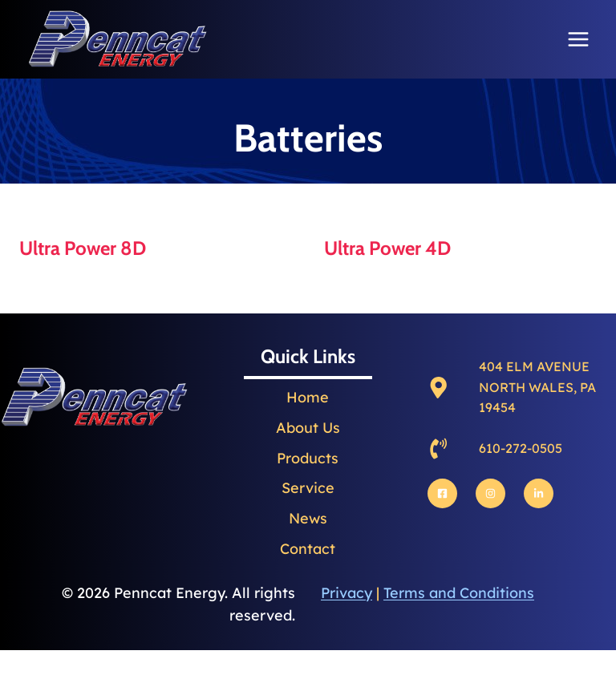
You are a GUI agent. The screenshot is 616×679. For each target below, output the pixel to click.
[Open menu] (578, 39)
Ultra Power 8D (83, 248)
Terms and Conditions (459, 593)
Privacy (346, 593)
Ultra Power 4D (387, 248)
